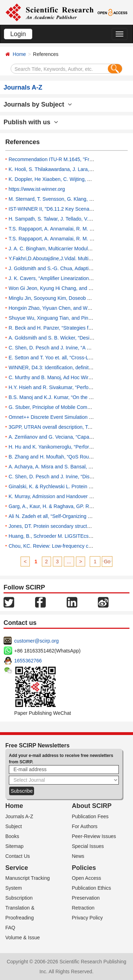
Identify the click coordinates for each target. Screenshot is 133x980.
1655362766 (28, 661)
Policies (84, 868)
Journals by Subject (38, 104)
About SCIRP (92, 806)
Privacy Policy (87, 918)
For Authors (85, 826)
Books (12, 836)
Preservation (86, 898)
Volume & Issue (23, 938)
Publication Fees (90, 816)
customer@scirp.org (36, 641)
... (69, 562)
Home (19, 54)
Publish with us (31, 122)
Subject (14, 826)
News (78, 856)
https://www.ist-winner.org (37, 189)
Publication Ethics (92, 888)
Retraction (83, 908)
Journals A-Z (19, 816)
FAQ (10, 928)
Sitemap (14, 846)
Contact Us (18, 856)
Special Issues (88, 846)
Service (17, 868)
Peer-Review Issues (94, 836)
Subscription (19, 898)
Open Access (87, 878)
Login (18, 34)
